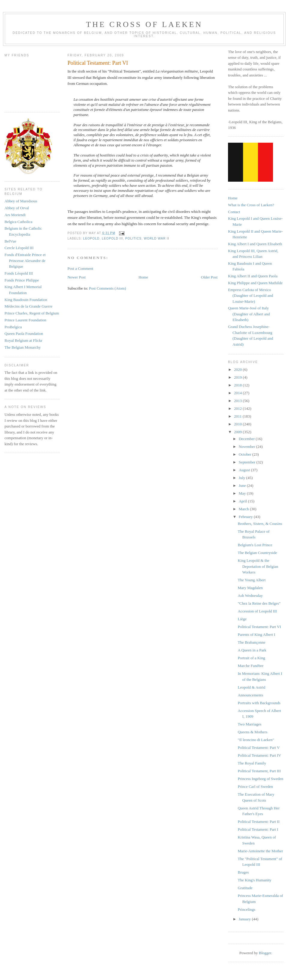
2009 (238, 432)
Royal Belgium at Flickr (23, 340)
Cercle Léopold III (19, 248)
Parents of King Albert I (256, 634)
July (243, 478)
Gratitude (245, 888)
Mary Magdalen (250, 588)
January (245, 919)
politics (133, 238)
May (243, 493)
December (247, 439)
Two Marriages (249, 724)
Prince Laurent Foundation (25, 320)
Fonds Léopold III (19, 273)
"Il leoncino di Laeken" (256, 740)
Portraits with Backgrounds (259, 703)
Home (143, 277)
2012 (238, 408)
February (246, 517)
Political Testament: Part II (258, 822)
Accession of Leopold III (257, 611)
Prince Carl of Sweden (255, 786)
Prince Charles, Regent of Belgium (32, 313)
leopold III (112, 238)
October (246, 454)
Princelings (246, 909)
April (243, 501)
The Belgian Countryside (257, 553)
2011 (238, 416)
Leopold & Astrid (251, 687)
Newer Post (76, 277)
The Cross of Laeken (144, 24)
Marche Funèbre (250, 666)
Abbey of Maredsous (21, 201)
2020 (238, 369)
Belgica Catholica (18, 222)
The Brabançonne (251, 642)
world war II (156, 238)
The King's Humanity (254, 880)
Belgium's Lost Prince (255, 545)
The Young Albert (252, 580)
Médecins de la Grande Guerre (28, 306)
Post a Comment (80, 268)
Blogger (265, 953)
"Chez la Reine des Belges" (259, 603)
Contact (234, 212)
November (247, 447)
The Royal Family (252, 763)
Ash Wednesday (250, 596)
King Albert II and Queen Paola (253, 276)
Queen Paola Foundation (24, 334)
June (243, 486)
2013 (238, 401)
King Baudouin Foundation (26, 300)
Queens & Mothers (252, 732)
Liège (242, 619)
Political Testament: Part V (259, 748)
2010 (238, 424)
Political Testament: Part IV (259, 755)
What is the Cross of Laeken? (251, 205)
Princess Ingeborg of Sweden (260, 779)
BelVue (10, 241)
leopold (91, 238)
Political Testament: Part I (258, 829)
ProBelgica (13, 327)
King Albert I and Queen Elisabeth (255, 244)
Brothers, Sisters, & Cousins (260, 524)
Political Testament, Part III (259, 771)
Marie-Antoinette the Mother (260, 851)
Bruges (243, 872)
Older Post (209, 277)
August (245, 470)
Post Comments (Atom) (108, 288)
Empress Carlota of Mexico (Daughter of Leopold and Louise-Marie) (250, 296)
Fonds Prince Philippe (22, 280)
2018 (238, 385)
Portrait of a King (251, 658)
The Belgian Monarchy (23, 347)
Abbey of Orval (17, 208)
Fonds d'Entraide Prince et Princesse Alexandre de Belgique (25, 261)
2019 (238, 377)
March (244, 509)
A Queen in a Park (252, 650)
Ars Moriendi (15, 215)
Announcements (250, 695)
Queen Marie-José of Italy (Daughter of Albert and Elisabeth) (249, 314)
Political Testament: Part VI (259, 627)
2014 (238, 393)
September (248, 462)
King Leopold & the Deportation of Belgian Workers (258, 566)
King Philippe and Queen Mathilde (255, 283)
